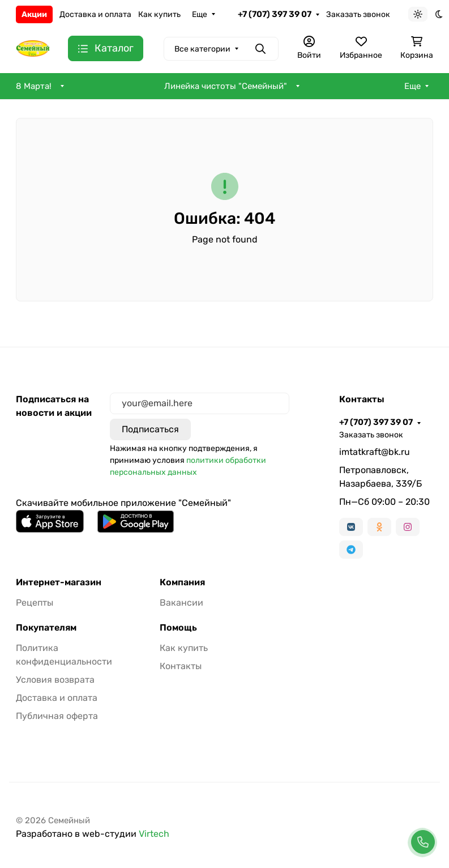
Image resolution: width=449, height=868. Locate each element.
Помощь (178, 628)
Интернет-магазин (59, 582)
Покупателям (46, 628)
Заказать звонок (358, 14)
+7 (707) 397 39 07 (275, 14)
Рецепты (35, 603)
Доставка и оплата (95, 14)
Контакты (181, 666)
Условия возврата (55, 680)
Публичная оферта (57, 716)
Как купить (159, 14)
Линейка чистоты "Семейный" (226, 86)
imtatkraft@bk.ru (375, 452)
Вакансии (181, 603)
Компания (182, 582)
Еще (200, 14)
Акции (34, 14)
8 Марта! (34, 86)
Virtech (154, 834)
